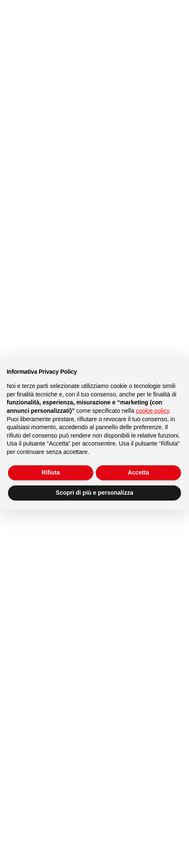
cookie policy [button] (152, 411)
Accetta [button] (138, 472)
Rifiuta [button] (51, 472)
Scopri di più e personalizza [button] (94, 493)
